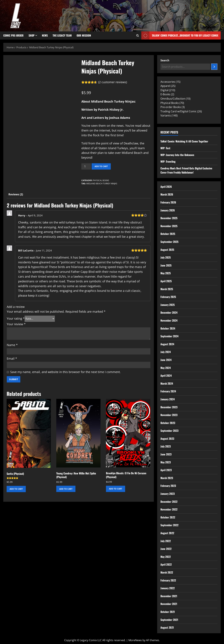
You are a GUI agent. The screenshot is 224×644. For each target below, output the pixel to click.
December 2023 (169, 407)
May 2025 (166, 273)
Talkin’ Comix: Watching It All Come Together (184, 141)
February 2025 (168, 297)
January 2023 (168, 494)
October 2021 (168, 612)
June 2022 (166, 549)
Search (165, 60)
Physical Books (101, 180)
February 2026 (168, 202)
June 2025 (166, 265)
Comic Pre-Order (13, 35)
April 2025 (166, 281)
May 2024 (166, 368)
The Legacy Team (62, 35)
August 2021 (167, 627)
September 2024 (169, 336)
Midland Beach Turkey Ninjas (102, 184)
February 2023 (168, 486)
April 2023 (166, 470)
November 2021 (169, 604)
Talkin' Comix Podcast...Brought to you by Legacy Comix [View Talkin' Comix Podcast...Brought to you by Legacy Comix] (180, 35)
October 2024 (168, 328)
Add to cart (101, 166)
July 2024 (166, 352)
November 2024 (169, 320)
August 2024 (167, 344)
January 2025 (168, 305)
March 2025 (167, 289)
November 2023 (169, 415)
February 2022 (168, 580)
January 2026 (168, 210)
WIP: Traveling (168, 161)
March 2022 (167, 572)
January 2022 (168, 588)
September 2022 (169, 525)
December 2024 (169, 312)
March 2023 (167, 478)
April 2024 (166, 376)
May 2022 (166, 557)
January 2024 (168, 399)
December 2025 (169, 218)
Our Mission (84, 35)
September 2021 (169, 620)
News (45, 35)
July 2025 (166, 257)
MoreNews (135, 640)
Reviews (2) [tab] (16, 194)
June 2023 (166, 454)
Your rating (16, 318)
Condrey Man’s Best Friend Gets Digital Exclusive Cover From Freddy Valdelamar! (186, 170)
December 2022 (169, 502)
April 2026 (166, 187)
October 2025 (168, 234)
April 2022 (166, 564)
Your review (16, 324)
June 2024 (166, 360)
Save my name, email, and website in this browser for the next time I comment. (65, 372)
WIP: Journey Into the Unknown (177, 155)
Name (12, 345)
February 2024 (168, 391)
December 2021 (169, 596)
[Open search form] (138, 36)
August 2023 (167, 439)
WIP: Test (165, 148)
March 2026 (167, 194)
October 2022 (168, 517)
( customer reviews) (113, 82)
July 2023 (166, 446)
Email (12, 358)
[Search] (214, 67)
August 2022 (167, 533)
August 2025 (167, 250)
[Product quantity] (86, 166)
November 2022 (169, 509)
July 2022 (166, 541)
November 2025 (169, 226)
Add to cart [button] (16, 489)
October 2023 (168, 423)
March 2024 (167, 383)
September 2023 (169, 431)
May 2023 (166, 462)
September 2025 (169, 242)
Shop (32, 35)
